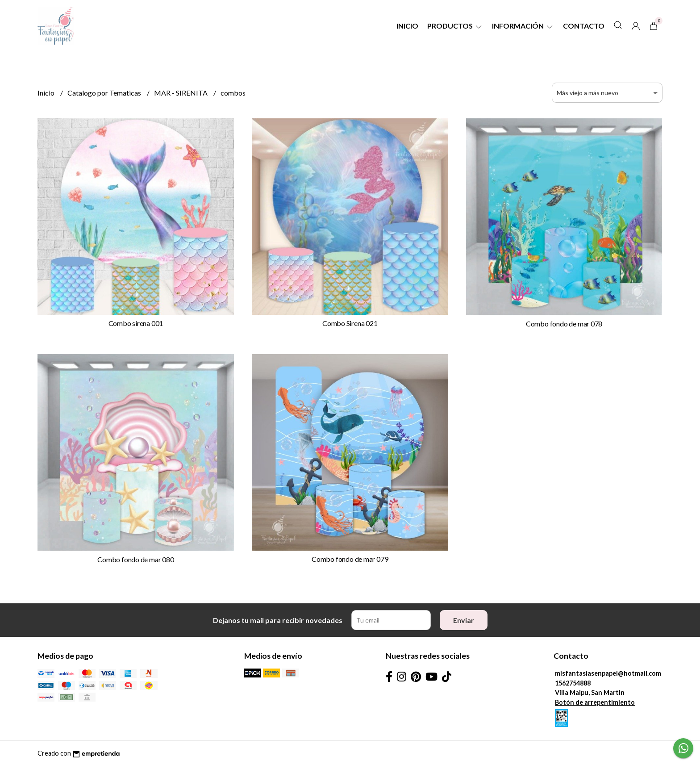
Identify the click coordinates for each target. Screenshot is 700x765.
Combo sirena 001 (136, 323)
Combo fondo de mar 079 (350, 559)
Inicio (407, 26)
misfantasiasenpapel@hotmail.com (608, 673)
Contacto (584, 26)
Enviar (464, 620)
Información (523, 26)
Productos (455, 26)
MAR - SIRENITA (181, 93)
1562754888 (573, 683)
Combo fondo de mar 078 (564, 324)
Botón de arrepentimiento (595, 702)
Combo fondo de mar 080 (135, 559)
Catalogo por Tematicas (105, 93)
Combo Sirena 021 (350, 323)
